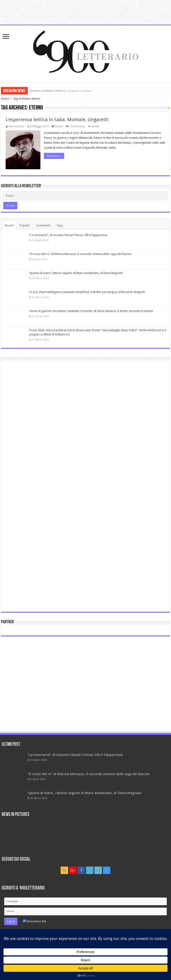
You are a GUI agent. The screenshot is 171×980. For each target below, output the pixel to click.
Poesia (59, 126)
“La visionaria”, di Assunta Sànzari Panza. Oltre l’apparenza (68, 235)
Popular (25, 225)
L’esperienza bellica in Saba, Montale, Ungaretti (57, 120)
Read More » (54, 156)
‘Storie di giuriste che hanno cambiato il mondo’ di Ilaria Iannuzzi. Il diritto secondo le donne (91, 311)
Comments (43, 225)
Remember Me (35, 921)
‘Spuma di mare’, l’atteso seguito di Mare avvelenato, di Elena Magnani (76, 273)
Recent (9, 225)
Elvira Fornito (16, 126)
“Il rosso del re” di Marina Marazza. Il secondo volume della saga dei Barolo (80, 254)
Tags (60, 225)
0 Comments (77, 126)
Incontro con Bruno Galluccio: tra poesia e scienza (60, 91)
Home (5, 99)
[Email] (86, 196)
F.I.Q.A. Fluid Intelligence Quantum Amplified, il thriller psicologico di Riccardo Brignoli (87, 292)
